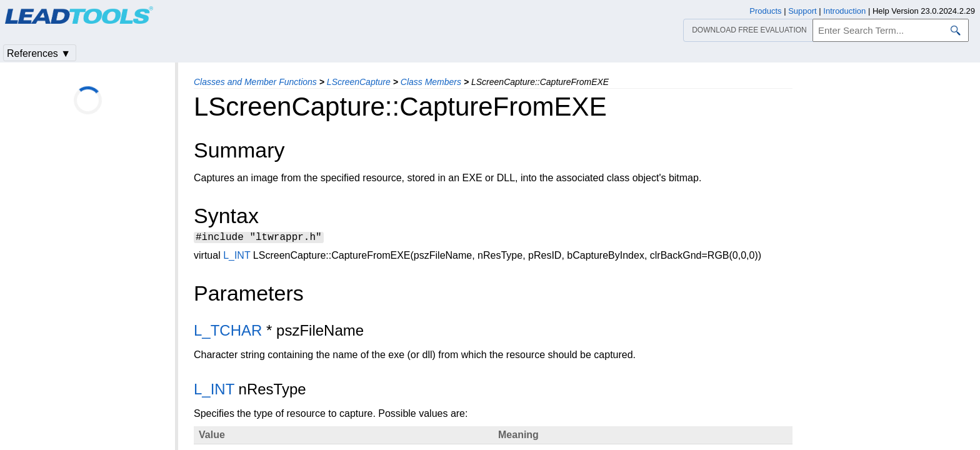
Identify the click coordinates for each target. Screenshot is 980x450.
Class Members (431, 82)
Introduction (844, 11)
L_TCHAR (228, 332)
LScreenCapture (359, 82)
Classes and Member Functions (255, 82)
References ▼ (39, 53)
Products (765, 11)
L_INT (237, 257)
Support (802, 11)
